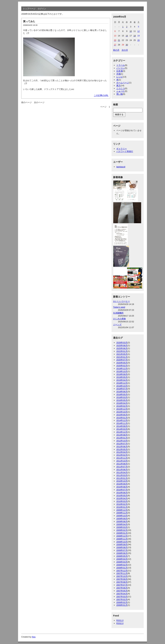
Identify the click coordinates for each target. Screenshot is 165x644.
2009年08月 (122, 521)
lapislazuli (121, 167)
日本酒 (119, 71)
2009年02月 (122, 530)
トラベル (121, 65)
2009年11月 (122, 513)
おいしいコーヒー (121, 301)
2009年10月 (122, 516)
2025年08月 (122, 345)
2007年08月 (122, 582)
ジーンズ (117, 324)
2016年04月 (122, 403)
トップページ (29, 9)
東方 (118, 85)
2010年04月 (122, 498)
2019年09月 (122, 374)
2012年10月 (122, 441)
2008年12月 (122, 536)
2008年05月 (122, 556)
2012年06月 (122, 446)
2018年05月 (122, 394)
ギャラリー (122, 149)
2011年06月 (122, 470)
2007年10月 (122, 576)
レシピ (119, 77)
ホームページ (123, 83)
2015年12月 (122, 409)
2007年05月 (122, 591)
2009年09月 (122, 519)
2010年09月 (122, 484)
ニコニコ (121, 88)
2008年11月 (122, 539)
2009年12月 (122, 510)
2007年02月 (122, 599)
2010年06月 (122, 493)
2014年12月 (122, 420)
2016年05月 (122, 400)
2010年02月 (122, 504)
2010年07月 (122, 490)
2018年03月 (122, 397)
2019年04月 (122, 380)
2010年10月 (122, 481)
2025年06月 (122, 348)
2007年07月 (122, 585)
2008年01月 (122, 568)
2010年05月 (122, 495)
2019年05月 (122, 377)
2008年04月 (122, 559)
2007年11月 (122, 573)
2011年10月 (122, 461)
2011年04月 (122, 472)
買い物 (119, 94)
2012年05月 (122, 449)
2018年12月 (122, 383)
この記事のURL (101, 95)
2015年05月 (122, 415)
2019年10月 (122, 371)
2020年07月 (122, 360)
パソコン (121, 68)
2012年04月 (122, 452)
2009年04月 (122, 524)
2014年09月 (122, 426)
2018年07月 (122, 389)
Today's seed (119, 307)
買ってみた (29, 21)
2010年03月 (122, 501)
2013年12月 (122, 432)
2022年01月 (122, 351)
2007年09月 (122, 579)
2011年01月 (122, 478)
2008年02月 (122, 565)
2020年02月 (122, 366)
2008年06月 (122, 553)
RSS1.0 (120, 620)
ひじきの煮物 (119, 319)
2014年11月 (122, 423)
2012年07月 (122, 444)
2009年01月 (122, 533)
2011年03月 (122, 475)
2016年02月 (122, 406)
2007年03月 (122, 597)
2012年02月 (122, 455)
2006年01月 (122, 605)
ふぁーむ (121, 91)
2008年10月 (122, 542)
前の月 (116, 50)
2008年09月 (122, 544)
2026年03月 (122, 343)
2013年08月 (122, 435)
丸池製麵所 (118, 313)
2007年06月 (122, 588)
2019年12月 (122, 368)
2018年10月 (122, 386)
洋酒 (118, 74)
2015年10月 (122, 412)
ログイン (42, 9)
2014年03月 (122, 429)
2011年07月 (122, 467)
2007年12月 (122, 571)
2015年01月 (122, 418)
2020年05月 (122, 363)
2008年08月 (122, 547)
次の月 (125, 50)
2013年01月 (122, 438)
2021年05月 (122, 354)
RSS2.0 (120, 623)
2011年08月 (122, 464)
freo (34, 637)
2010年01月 (122, 507)
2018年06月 (122, 392)
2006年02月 (122, 602)
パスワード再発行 (125, 151)
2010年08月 (122, 487)
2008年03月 (122, 562)
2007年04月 (122, 594)
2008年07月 (122, 550)
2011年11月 (122, 458)
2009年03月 (122, 527)
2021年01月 (122, 357)
